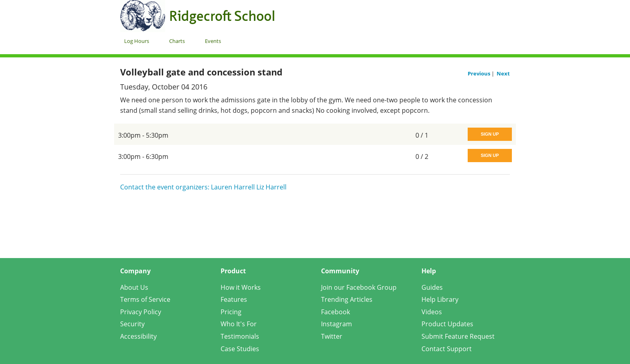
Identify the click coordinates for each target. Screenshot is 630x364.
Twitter (332, 336)
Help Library (440, 299)
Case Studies (240, 349)
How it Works (241, 287)
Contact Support (447, 349)
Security (132, 324)
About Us (134, 287)
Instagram (336, 324)
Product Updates (447, 324)
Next (503, 73)
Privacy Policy (141, 312)
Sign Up (490, 134)
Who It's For (239, 324)
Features (234, 299)
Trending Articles (347, 299)
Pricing (231, 312)
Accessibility (138, 336)
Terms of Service (145, 299)
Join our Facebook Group (359, 287)
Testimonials (240, 336)
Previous (480, 73)
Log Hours (137, 41)
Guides (432, 287)
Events (213, 41)
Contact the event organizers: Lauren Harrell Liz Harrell (203, 187)
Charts (177, 41)
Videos (432, 312)
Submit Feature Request (458, 336)
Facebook (335, 312)
